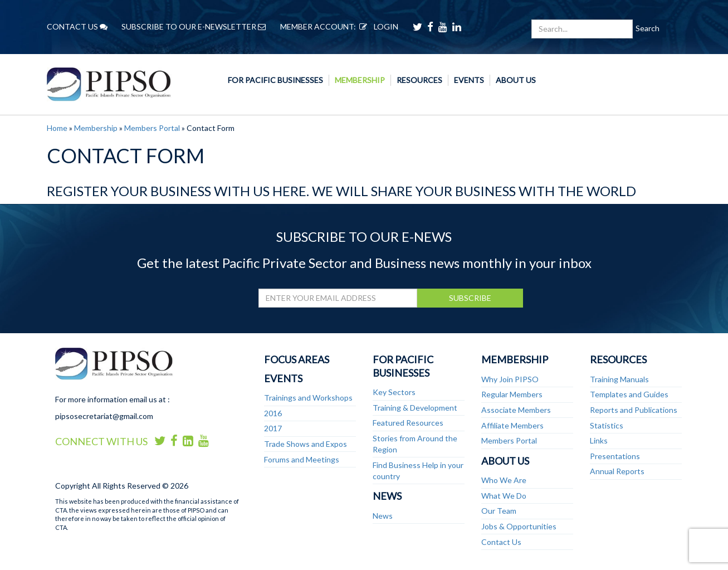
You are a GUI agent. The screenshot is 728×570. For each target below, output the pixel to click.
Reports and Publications (634, 410)
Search (648, 28)
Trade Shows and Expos (306, 444)
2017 (273, 428)
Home (57, 128)
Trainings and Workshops (308, 398)
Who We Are (504, 480)
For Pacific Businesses (275, 80)
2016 (273, 413)
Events (469, 80)
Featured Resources (408, 423)
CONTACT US (77, 26)
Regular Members (512, 394)
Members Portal (152, 128)
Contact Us (501, 542)
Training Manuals (619, 379)
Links (599, 440)
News (387, 496)
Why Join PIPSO (510, 379)
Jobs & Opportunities (519, 526)
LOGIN (377, 26)
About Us (516, 80)
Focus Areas (297, 359)
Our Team (499, 511)
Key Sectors (394, 392)
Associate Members (516, 410)
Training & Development (415, 408)
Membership (360, 80)
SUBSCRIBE (470, 298)
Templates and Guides (629, 394)
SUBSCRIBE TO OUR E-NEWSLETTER (194, 26)
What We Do (504, 496)
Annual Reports (617, 471)
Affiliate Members (512, 425)
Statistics (607, 425)
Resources (419, 80)
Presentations (615, 456)
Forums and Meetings (302, 459)
